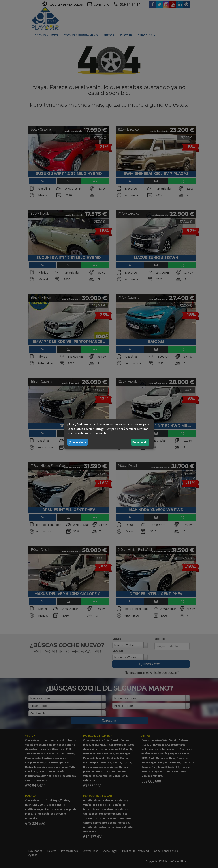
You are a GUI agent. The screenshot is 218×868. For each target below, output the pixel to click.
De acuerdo (140, 442)
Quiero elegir (78, 442)
